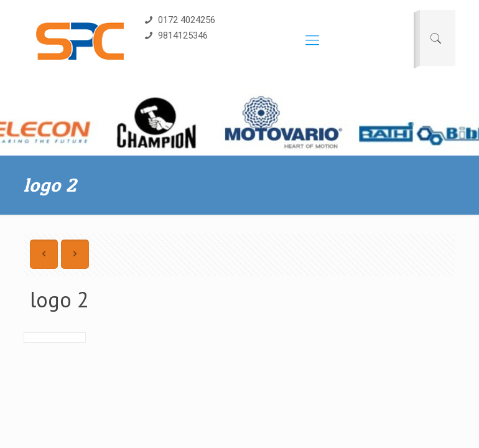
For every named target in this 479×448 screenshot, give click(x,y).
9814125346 (175, 35)
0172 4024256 (179, 20)
